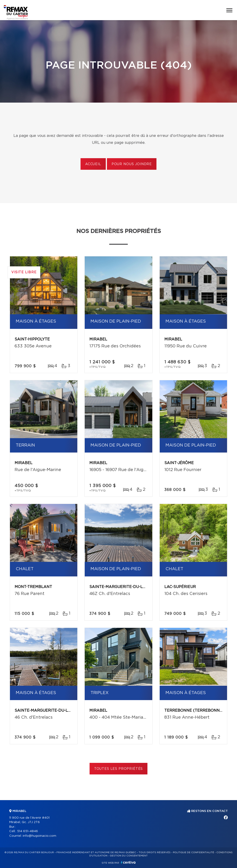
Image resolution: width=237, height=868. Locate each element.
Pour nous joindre (132, 164)
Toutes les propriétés (119, 769)
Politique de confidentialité (193, 852)
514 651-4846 (28, 831)
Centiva (128, 862)
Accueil (93, 164)
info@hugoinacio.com (39, 836)
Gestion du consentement (129, 856)
